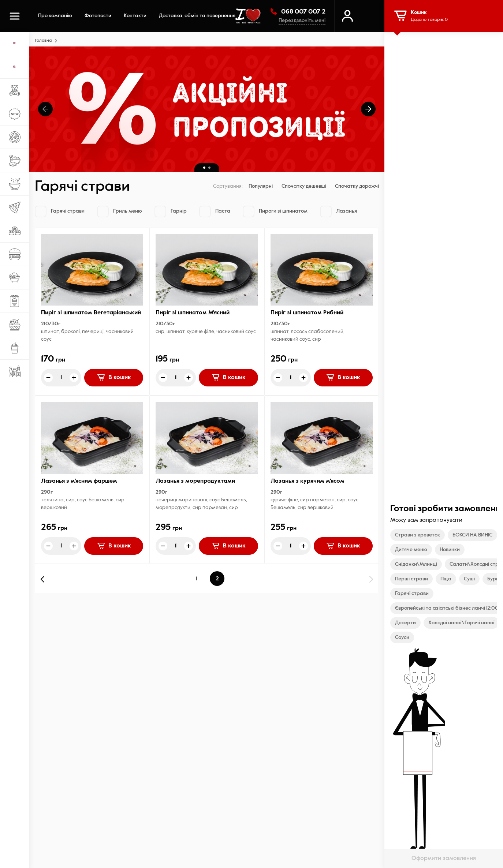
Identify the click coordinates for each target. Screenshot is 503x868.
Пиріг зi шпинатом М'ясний (193, 313)
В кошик (114, 377)
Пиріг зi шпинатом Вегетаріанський (91, 313)
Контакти (135, 16)
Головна (43, 41)
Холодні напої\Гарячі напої (461, 623)
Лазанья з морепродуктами (195, 481)
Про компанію (55, 16)
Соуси (402, 637)
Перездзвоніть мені (302, 20)
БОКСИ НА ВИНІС (472, 535)
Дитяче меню (411, 550)
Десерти (405, 623)
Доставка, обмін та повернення (197, 16)
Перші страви (411, 579)
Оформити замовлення (444, 858)
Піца (446, 579)
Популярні (261, 186)
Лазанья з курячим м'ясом (308, 481)
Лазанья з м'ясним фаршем (79, 481)
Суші (469, 579)
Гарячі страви (412, 594)
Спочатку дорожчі (357, 186)
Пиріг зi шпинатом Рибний (307, 313)
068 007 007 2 (297, 11)
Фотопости (98, 16)
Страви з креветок (418, 535)
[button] (45, 109)
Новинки (450, 550)
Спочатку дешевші (304, 186)
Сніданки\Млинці (416, 564)
